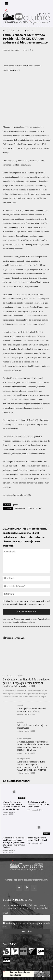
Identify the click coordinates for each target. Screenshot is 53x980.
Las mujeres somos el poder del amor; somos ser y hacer (32, 685)
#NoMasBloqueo (20, 483)
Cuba (13, 31)
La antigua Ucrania (24, 734)
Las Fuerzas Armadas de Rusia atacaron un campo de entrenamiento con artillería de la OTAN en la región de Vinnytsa (32, 741)
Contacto (37, 969)
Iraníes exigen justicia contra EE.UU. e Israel (37, 814)
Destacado (21, 31)
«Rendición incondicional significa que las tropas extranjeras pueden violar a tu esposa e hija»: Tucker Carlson (14, 817)
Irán (4, 651)
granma (15, 480)
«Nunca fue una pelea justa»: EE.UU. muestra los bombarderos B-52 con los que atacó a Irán (14, 780)
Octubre (16, 70)
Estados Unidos (32, 31)
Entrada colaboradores (22, 969)
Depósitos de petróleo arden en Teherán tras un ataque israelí (38, 779)
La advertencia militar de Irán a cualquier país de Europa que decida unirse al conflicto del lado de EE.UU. (26, 658)
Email (5, 888)
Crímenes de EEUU (35, 483)
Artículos (6, 31)
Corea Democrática (24, 714)
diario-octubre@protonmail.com (33, 855)
